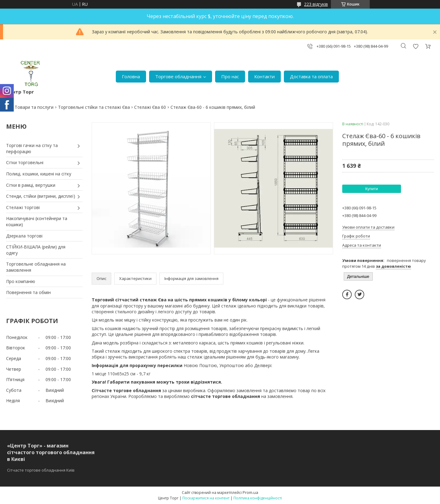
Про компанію (21, 281)
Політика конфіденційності (258, 498)
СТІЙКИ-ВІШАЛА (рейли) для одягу (36, 250)
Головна (131, 76)
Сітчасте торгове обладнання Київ (41, 470)
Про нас (230, 76)
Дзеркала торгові (24, 236)
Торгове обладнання (178, 76)
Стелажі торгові (23, 207)
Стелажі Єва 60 (150, 107)
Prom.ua (250, 492)
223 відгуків (316, 4)
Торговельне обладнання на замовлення (36, 267)
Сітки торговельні (25, 162)
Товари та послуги (34, 107)
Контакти (264, 76)
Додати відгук (416, 46)
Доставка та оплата (311, 76)
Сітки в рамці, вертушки (31, 185)
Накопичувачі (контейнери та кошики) (37, 221)
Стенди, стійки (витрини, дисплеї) (41, 196)
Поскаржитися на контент (206, 498)
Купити (372, 189)
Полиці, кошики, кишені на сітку (39, 174)
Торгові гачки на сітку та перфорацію (32, 148)
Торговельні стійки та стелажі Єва (94, 107)
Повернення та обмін (28, 292)
